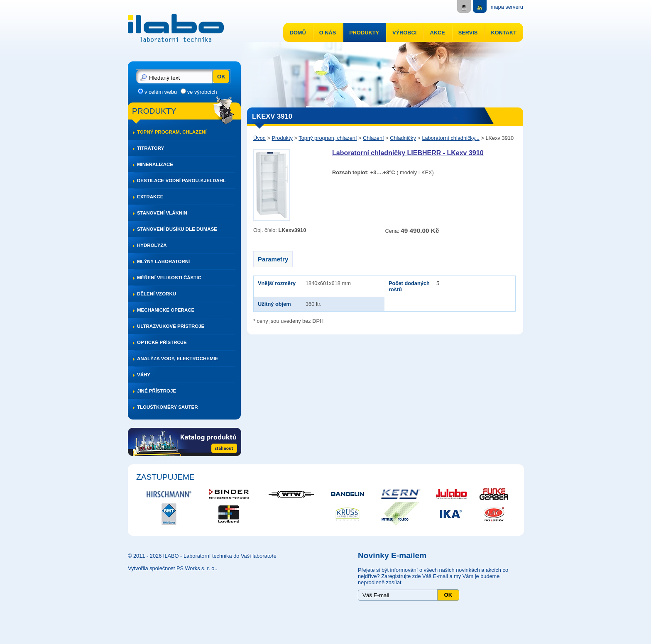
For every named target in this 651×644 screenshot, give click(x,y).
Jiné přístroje (157, 391)
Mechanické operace (166, 310)
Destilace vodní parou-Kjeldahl (181, 181)
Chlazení (373, 138)
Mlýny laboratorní (163, 261)
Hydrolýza (152, 245)
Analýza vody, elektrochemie (177, 359)
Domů (298, 33)
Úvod (259, 138)
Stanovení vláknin (162, 213)
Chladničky (403, 138)
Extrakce (150, 197)
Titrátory (151, 148)
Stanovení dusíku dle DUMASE (177, 229)
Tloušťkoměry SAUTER (168, 407)
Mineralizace (155, 164)
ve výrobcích (202, 92)
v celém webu (161, 92)
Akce (437, 33)
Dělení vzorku (157, 294)
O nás (328, 33)
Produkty (364, 33)
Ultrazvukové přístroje (171, 326)
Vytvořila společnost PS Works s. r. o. (172, 568)
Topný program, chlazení (172, 132)
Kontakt (504, 33)
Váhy (144, 375)
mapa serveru (507, 7)
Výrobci (404, 33)
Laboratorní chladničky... (450, 138)
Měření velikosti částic (169, 278)
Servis (468, 33)
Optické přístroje (162, 342)
